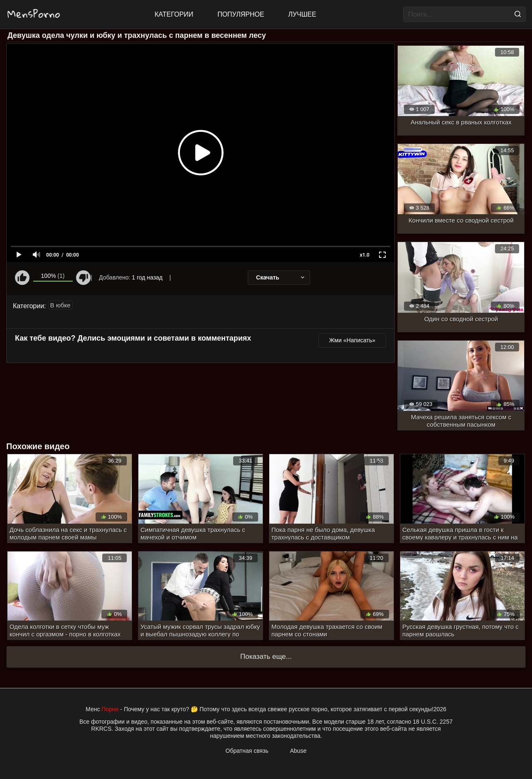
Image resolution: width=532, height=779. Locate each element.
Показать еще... (266, 657)
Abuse (298, 751)
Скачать (281, 277)
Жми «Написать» (352, 340)
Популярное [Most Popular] (241, 14)
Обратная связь (247, 751)
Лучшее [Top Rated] (302, 14)
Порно (110, 709)
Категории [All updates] (174, 14)
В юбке (60, 305)
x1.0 (365, 255)
